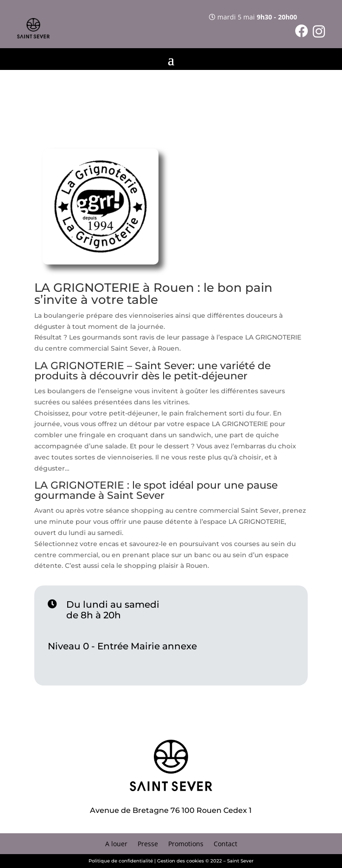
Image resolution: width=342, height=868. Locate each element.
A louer (116, 844)
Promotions (186, 844)
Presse (148, 844)
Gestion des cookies (180, 861)
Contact (225, 844)
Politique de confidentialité (121, 861)
